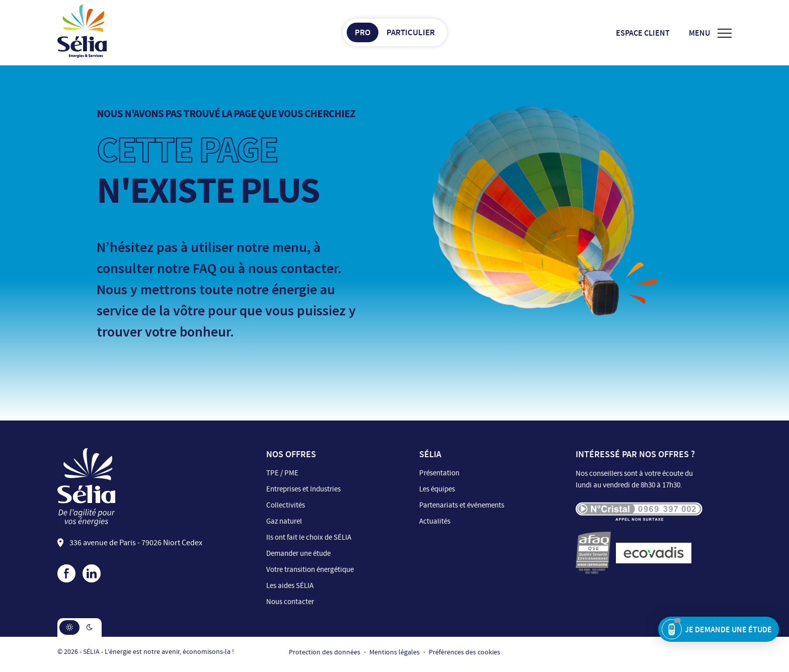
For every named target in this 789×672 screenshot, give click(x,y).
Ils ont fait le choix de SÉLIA (309, 537)
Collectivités (286, 505)
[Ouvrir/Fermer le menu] (710, 33)
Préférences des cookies (464, 652)
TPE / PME (282, 473)
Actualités (435, 521)
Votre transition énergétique (310, 570)
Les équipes (437, 489)
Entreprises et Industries (303, 489)
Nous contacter (290, 602)
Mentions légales (395, 652)
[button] (69, 627)
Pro (363, 32)
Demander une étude (298, 554)
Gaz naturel (284, 521)
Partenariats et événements (462, 505)
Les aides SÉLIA (290, 586)
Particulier (411, 32)
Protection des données (325, 652)
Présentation (439, 473)
